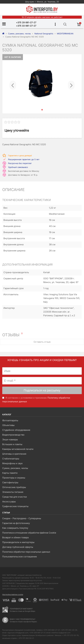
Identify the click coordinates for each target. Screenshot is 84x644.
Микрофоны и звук (12, 463)
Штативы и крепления (14, 454)
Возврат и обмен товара (15, 537)
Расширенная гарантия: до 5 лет (24, 159)
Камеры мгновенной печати (18, 449)
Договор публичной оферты (18, 547)
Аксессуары (9, 502)
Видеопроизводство (13, 435)
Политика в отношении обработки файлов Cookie (29, 533)
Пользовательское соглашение (20, 557)
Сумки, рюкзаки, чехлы (15, 468)
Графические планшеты (15, 506)
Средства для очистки (15, 497)
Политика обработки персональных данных (26, 552)
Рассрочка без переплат (20, 163)
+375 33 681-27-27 (26, 26)
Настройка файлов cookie (13, 594)
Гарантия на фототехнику (16, 523)
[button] (13, 84)
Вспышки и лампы (12, 444)
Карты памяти (10, 473)
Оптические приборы (14, 487)
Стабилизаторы (11, 459)
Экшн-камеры (10, 439)
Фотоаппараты (10, 420)
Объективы (8, 425)
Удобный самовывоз (18, 167)
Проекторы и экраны (14, 478)
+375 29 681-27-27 (26, 22)
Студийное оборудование (16, 430)
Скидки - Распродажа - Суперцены (22, 518)
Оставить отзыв (42, 342)
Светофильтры (10, 482)
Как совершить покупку (15, 528)
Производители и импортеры (18, 542)
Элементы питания (13, 492)
